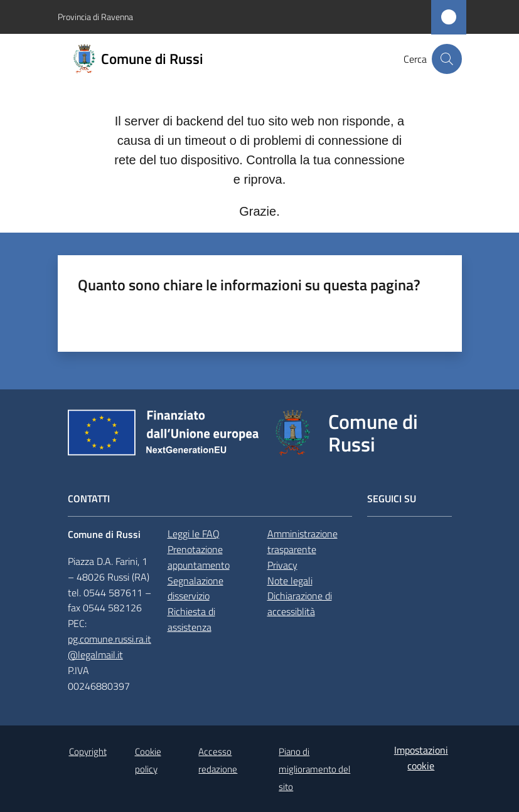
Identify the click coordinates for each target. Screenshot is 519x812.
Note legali (290, 581)
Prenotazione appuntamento (199, 557)
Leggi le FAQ (194, 534)
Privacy (282, 565)
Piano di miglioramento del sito (314, 769)
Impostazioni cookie (421, 758)
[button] (447, 59)
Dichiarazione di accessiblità (300, 604)
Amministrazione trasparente (302, 541)
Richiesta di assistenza (191, 619)
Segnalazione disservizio (195, 588)
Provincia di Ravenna (95, 17)
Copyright (88, 751)
